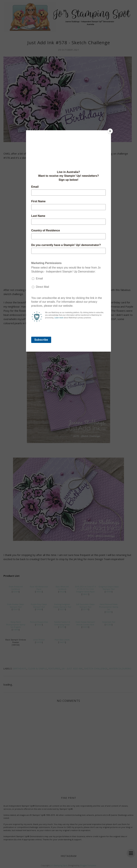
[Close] (110, 131)
